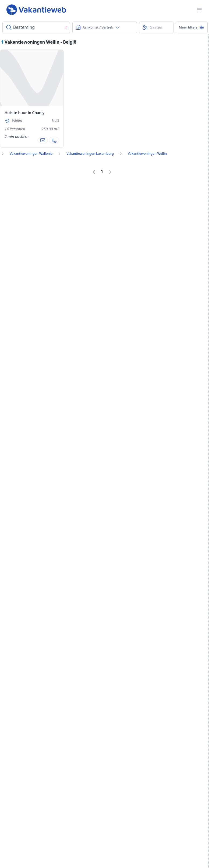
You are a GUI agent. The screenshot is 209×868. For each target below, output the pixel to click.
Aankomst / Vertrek (98, 27)
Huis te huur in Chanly (24, 113)
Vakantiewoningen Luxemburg (90, 154)
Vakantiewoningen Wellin (147, 154)
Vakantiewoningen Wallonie (31, 154)
